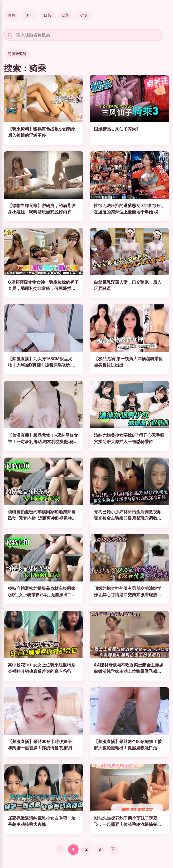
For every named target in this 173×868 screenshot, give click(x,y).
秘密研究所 (17, 54)
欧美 (65, 15)
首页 (12, 15)
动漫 (83, 15)
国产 (30, 15)
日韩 (47, 15)
